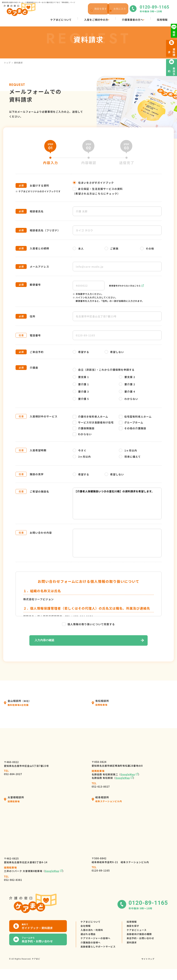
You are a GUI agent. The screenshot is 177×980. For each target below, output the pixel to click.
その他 (147, 248)
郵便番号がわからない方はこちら (127, 286)
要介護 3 (81, 391)
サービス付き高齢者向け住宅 (93, 422)
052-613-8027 (101, 786)
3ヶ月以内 (82, 457)
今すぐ (80, 450)
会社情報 (86, 928)
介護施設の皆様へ (92, 951)
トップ (7, 63)
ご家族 (112, 248)
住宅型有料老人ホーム (135, 417)
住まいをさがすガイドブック (93, 183)
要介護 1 (81, 384)
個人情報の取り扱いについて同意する (88, 624)
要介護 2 (127, 384)
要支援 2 (127, 377)
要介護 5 (81, 399)
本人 (78, 248)
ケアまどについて (92, 923)
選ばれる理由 (89, 940)
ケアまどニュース (141, 934)
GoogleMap (128, 775)
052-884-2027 (13, 773)
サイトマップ (147, 970)
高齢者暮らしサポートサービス (100, 957)
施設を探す (137, 928)
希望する (81, 352)
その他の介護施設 (133, 428)
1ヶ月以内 (128, 450)
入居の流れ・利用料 (93, 934)
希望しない (114, 352)
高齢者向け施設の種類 (144, 940)
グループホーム (131, 422)
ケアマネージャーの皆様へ (97, 945)
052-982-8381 (13, 879)
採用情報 (135, 923)
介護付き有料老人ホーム (90, 417)
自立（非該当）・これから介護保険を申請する (104, 370)
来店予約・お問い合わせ (145, 945)
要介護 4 (127, 391)
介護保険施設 (84, 428)
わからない (129, 399)
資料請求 (135, 951)
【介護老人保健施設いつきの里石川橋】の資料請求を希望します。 (117, 503)
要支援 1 (81, 377)
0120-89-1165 (101, 870)
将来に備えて (130, 457)
